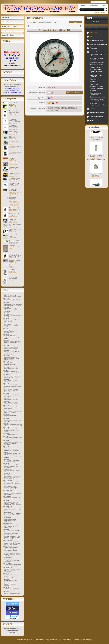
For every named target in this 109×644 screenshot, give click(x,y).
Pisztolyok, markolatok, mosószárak (97, 59)
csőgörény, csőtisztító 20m (96, 141)
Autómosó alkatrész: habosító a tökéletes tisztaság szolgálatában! (13, 565)
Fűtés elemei (94, 84)
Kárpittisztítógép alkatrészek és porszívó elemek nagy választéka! (13, 443)
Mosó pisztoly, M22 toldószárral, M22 (14, 241)
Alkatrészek (37, 22)
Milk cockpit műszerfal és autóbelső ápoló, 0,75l (14, 112)
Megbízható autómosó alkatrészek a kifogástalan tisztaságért (11, 310)
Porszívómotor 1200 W (15, 146)
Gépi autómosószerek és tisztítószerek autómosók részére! (13, 372)
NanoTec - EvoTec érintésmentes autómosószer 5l (13, 104)
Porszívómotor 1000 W (15, 152)
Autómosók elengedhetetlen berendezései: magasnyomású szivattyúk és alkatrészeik (12, 532)
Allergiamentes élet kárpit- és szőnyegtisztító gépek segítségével (12, 526)
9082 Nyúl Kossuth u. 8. (12, 88)
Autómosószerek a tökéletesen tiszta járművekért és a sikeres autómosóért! (12, 515)
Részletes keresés (42, 640)
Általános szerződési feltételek (68, 640)
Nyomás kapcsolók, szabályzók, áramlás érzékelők (96, 71)
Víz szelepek (94, 79)
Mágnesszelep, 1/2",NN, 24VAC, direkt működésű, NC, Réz (15, 255)
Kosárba (77, 93)
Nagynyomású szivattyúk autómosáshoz (11, 416)
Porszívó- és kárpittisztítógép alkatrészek (98, 104)
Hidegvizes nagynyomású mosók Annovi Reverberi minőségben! (13, 483)
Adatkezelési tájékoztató (85, 640)
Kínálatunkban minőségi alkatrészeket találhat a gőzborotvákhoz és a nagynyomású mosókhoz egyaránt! (11, 583)
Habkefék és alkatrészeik (97, 62)
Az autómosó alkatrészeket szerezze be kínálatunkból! (11, 589)
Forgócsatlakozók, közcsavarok (95, 94)
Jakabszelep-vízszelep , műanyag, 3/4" (15, 261)
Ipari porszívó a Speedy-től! (12, 399)
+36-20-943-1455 (12, 58)
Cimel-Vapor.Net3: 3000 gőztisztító (13, 278)
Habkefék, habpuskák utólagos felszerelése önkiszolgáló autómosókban (12, 343)
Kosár (34, 640)
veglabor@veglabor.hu (14, 92)
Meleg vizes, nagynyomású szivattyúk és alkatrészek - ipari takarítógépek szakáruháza (13, 449)
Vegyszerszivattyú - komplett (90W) (14, 132)
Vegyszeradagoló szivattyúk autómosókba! (12, 561)
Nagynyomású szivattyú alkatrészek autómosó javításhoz (13, 385)
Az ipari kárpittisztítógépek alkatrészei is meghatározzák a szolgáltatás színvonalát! (12, 549)
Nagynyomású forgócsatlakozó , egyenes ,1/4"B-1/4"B (14, 121)
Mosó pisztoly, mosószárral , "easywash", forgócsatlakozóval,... (14, 199)
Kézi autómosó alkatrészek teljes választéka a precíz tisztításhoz (13, 305)
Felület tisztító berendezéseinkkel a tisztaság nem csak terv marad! (13, 425)
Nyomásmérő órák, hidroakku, (49, 22)
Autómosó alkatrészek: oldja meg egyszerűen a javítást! (13, 412)
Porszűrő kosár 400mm (15, 163)
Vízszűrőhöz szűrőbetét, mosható (14, 246)
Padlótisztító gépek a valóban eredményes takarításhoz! (12, 368)
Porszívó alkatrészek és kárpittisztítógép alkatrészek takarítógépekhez (12, 358)
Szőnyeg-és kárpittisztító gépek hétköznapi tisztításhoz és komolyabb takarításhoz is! (13, 477)
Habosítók (93, 91)
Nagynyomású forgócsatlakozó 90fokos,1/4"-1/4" (13, 127)
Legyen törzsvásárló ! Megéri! (12, 593)
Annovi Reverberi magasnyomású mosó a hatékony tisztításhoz (13, 316)
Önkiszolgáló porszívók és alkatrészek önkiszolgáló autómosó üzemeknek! (11, 488)
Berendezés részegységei (98, 97)
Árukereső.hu (12, 618)
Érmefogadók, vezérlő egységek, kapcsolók (97, 87)
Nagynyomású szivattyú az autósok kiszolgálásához (11, 348)
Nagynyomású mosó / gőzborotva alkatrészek (97, 100)
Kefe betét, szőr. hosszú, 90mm (13, 190)
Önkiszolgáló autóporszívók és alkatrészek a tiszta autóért (12, 300)
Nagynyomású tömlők (96, 65)
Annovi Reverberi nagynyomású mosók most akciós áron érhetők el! (13, 509)
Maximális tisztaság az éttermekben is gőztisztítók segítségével (11, 520)
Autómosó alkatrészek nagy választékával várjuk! (12, 461)
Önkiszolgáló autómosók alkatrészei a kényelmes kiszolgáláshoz (11, 331)
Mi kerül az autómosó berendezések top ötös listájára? (13, 296)
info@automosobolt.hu (12, 66)
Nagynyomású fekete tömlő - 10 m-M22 (14, 179)
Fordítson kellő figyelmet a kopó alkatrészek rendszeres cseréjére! (13, 498)
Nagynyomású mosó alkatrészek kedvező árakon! (13, 408)
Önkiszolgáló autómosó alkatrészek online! (11, 381)
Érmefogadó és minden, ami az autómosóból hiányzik (13, 363)
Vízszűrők (93, 82)
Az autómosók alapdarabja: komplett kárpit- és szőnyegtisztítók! (12, 576)
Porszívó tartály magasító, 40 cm (13, 220)
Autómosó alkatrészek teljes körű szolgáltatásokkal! (13, 438)
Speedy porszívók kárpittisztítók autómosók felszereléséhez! (13, 377)
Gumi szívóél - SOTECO (12, 159)
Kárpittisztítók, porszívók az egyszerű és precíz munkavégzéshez (12, 353)
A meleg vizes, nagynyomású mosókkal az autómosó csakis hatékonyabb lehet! (12, 538)
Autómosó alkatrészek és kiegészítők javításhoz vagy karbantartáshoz (12, 391)
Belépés (84, 5)
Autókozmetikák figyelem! (11, 435)
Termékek (20, 640)
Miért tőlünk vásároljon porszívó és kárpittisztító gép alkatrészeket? (13, 570)
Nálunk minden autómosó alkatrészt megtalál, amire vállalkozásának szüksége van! (12, 503)
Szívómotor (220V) (14, 168)
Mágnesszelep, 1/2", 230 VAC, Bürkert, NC (14, 208)
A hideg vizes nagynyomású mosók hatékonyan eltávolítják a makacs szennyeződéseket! (13, 543)
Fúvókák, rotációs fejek (97, 67)
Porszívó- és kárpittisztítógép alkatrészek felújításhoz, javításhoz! (12, 472)
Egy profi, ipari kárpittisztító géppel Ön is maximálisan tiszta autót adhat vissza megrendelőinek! (13, 555)
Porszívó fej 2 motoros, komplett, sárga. (15, 174)
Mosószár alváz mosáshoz (13, 266)
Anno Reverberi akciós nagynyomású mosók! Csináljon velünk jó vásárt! (13, 493)
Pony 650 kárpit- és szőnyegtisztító (14, 270)
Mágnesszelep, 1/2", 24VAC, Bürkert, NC (14, 214)
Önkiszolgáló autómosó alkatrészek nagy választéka (12, 403)
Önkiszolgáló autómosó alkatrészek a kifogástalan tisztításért (11, 326)
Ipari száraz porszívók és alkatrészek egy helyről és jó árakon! (12, 430)
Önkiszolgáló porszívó (97, 117)
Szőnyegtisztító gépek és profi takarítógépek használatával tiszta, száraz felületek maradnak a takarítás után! (13, 455)
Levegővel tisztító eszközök (98, 44)
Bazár (92, 120)
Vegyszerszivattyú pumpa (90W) (13, 137)
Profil (49, 640)
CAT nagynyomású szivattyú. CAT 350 (14, 184)
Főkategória (30, 22)
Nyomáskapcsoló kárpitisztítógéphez (14, 142)
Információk (55, 640)
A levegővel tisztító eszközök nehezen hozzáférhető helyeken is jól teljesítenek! (13, 466)
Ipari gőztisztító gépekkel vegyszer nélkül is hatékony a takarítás (12, 337)
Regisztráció (27, 640)
